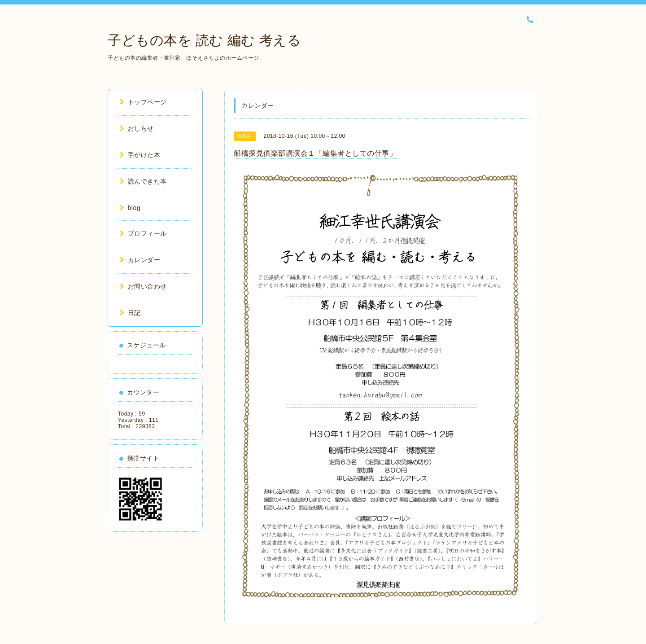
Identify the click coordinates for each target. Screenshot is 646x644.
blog (130, 208)
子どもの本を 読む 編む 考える (204, 40)
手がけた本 (140, 155)
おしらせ (137, 128)
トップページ (143, 102)
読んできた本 (143, 181)
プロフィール (143, 233)
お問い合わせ (143, 286)
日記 (130, 313)
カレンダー (140, 260)
